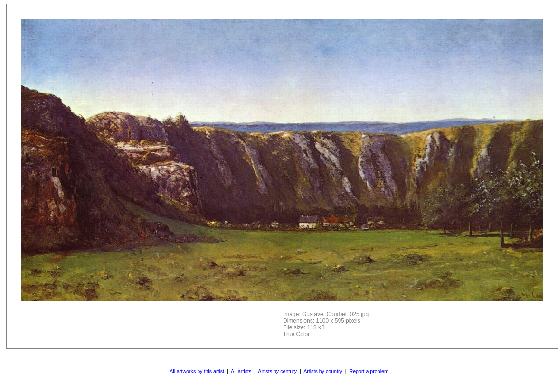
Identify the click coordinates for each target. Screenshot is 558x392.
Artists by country (323, 371)
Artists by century (277, 371)
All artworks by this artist (197, 371)
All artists (241, 371)
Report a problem (369, 371)
